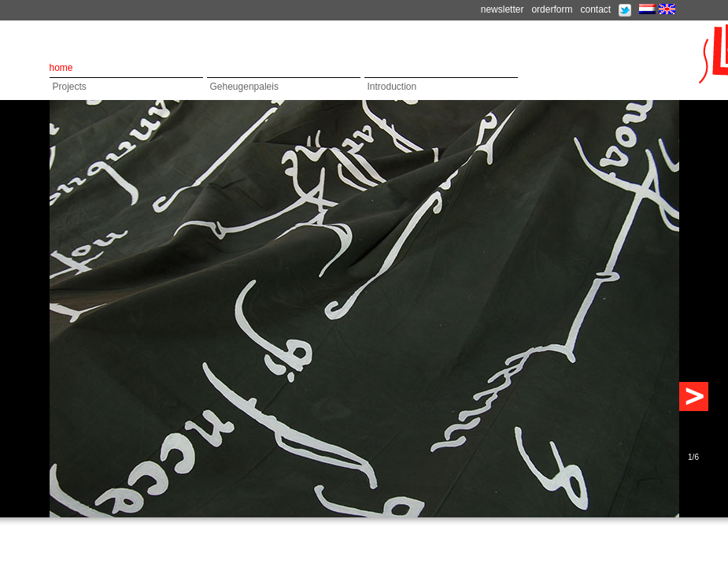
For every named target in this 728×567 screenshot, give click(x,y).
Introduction (392, 87)
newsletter (503, 9)
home (61, 68)
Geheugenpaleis (244, 87)
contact (595, 9)
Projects (70, 87)
